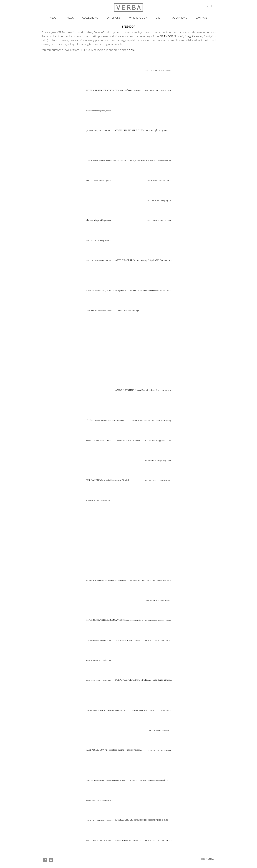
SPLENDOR (166, 36)
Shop (159, 18)
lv (207, 6)
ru (213, 6)
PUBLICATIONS (179, 18)
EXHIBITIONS (114, 18)
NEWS (70, 18)
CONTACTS (201, 18)
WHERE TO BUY (138, 18)
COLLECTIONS (90, 18)
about (54, 18)
